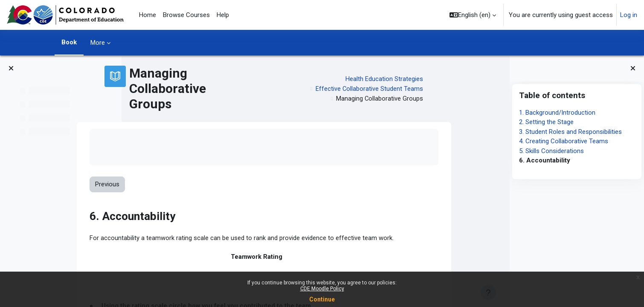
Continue (322, 299)
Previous (159, 185)
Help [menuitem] (223, 15)
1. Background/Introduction (557, 113)
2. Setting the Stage (546, 122)
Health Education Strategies (436, 79)
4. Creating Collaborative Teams (564, 141)
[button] (473, 15)
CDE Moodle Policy (322, 289)
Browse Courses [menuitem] (186, 15)
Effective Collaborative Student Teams (421, 89)
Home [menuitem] (148, 15)
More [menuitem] (98, 43)
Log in (629, 15)
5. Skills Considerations (551, 151)
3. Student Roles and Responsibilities (570, 132)
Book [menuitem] (69, 42)
